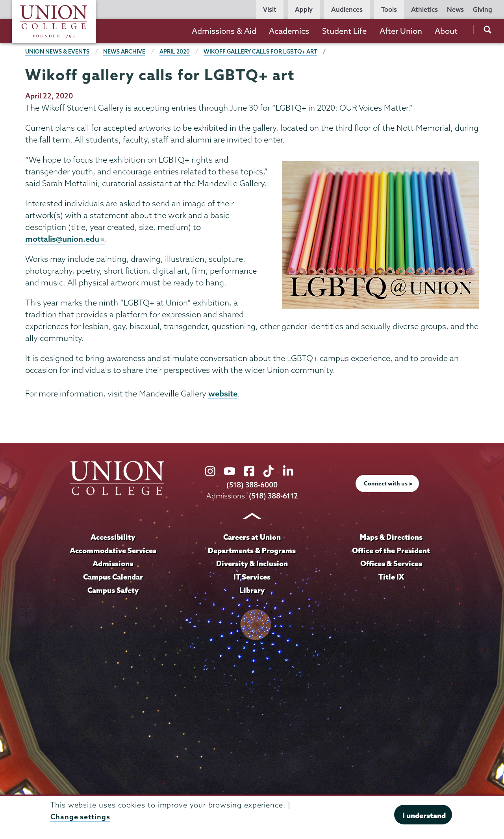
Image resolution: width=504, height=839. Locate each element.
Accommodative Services (113, 551)
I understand (424, 815)
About (446, 31)
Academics (289, 31)
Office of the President (391, 551)
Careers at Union (252, 537)
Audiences (347, 9)
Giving (483, 9)
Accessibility (113, 537)
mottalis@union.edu (65, 239)
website (223, 394)
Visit (270, 9)
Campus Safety (113, 591)
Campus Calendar (113, 577)
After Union (401, 31)
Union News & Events (57, 52)
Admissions (113, 564)
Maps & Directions (391, 537)
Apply (304, 9)
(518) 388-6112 (273, 496)
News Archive (125, 52)
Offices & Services (391, 564)
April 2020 (175, 52)
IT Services (252, 577)
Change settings (80, 817)
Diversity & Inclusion (252, 564)
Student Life (344, 31)
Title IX (391, 577)
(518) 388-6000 (252, 486)
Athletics (424, 9)
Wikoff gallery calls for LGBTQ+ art (261, 52)
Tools (389, 9)
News (455, 9)
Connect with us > (388, 484)
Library (252, 591)
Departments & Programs (252, 551)
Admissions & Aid (224, 31)
